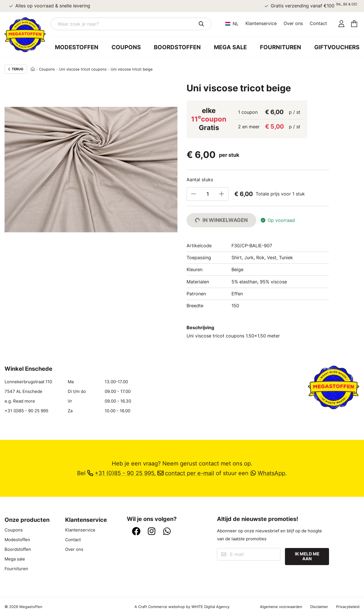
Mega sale (230, 47)
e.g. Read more (20, 401)
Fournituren (281, 47)
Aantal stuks (200, 180)
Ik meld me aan (307, 556)
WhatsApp (268, 473)
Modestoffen (77, 47)
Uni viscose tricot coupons (83, 69)
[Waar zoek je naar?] (131, 24)
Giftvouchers (337, 47)
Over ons (293, 23)
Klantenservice (261, 23)
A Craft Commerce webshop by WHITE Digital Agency (182, 607)
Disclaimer (319, 607)
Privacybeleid (348, 607)
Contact (318, 23)
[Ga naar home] (28, 35)
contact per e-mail (186, 473)
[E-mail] (249, 554)
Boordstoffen (177, 47)
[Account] (341, 24)
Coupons (126, 47)
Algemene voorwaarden (281, 607)
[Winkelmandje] (354, 24)
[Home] (33, 69)
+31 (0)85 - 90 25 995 (26, 411)
